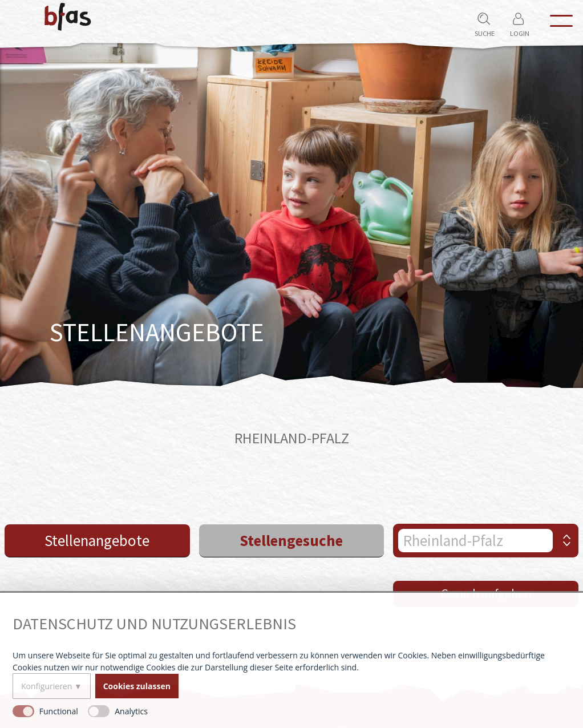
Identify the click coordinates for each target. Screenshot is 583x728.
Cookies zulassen (137, 686)
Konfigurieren (46, 686)
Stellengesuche (291, 540)
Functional (59, 711)
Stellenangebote (97, 540)
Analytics (131, 711)
